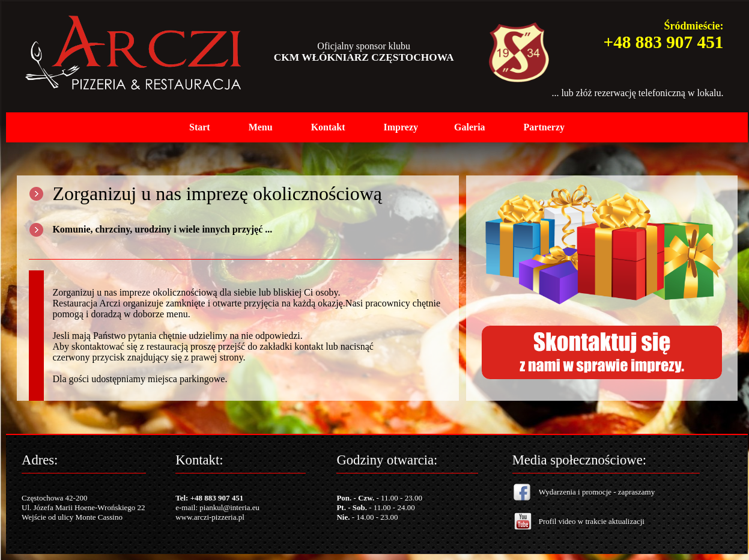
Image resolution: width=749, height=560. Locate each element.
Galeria (470, 127)
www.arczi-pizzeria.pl (210, 517)
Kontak (327, 127)
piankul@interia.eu (229, 507)
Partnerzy (544, 127)
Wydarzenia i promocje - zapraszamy (597, 492)
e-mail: (187, 507)
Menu (261, 127)
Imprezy (401, 127)
